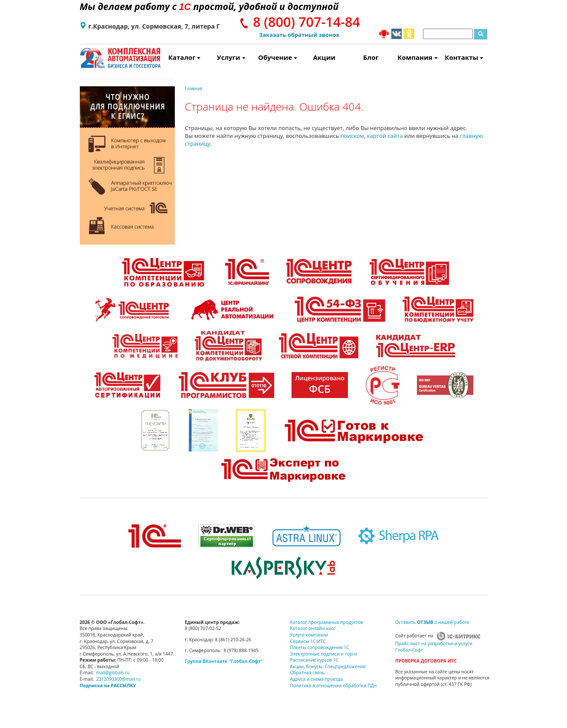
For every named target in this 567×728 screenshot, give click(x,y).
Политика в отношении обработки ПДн (334, 686)
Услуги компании (309, 635)
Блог (371, 57)
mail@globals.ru (113, 673)
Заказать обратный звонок (299, 35)
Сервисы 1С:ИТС (308, 641)
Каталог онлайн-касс (313, 628)
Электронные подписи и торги (324, 654)
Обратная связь (308, 673)
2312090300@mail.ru (118, 679)
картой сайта (385, 136)
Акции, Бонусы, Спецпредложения (328, 666)
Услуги (231, 57)
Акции (324, 57)
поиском (352, 136)
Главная (193, 88)
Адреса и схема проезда (317, 679)
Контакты (464, 57)
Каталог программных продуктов (327, 622)
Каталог (185, 57)
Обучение (278, 57)
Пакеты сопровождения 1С (320, 647)
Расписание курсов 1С (315, 660)
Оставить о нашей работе (432, 622)
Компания (417, 57)
